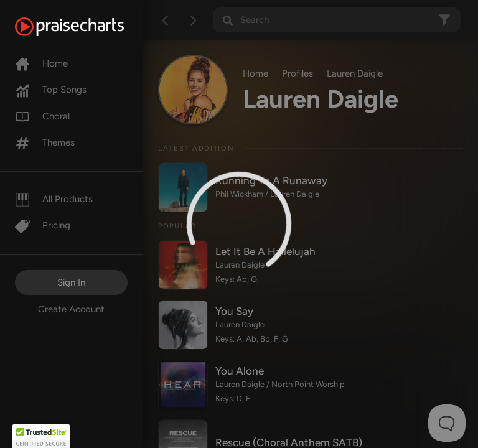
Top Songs (51, 90)
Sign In (71, 282)
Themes (45, 142)
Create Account (71, 309)
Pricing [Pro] (43, 225)
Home (41, 63)
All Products (54, 199)
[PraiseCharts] (85, 27)
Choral (42, 116)
